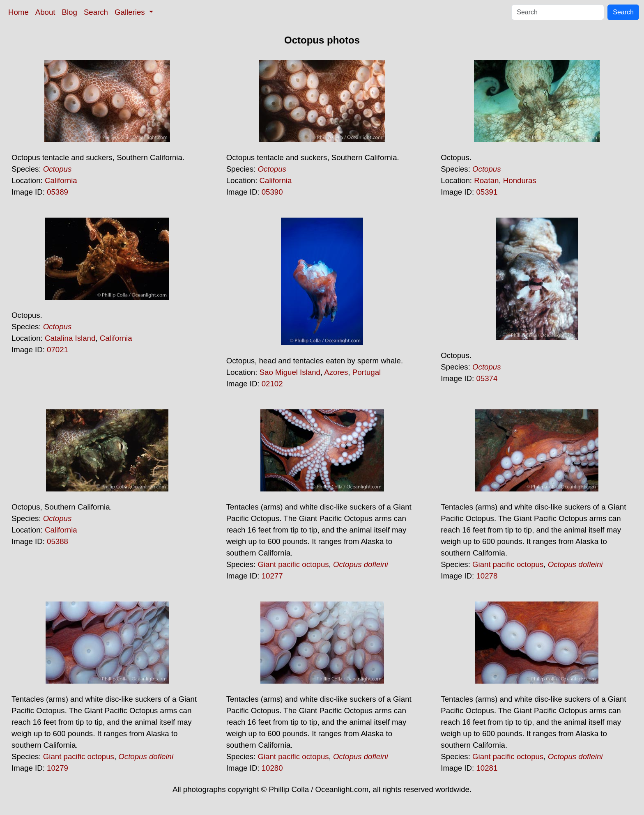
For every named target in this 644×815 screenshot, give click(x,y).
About (45, 12)
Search (96, 12)
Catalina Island (70, 338)
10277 (272, 576)
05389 (57, 192)
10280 (272, 768)
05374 (487, 378)
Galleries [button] (131, 12)
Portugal (367, 372)
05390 (272, 192)
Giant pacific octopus (293, 564)
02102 (272, 384)
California (61, 180)
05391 (487, 192)
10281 (487, 768)
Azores (336, 372)
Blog (70, 12)
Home (18, 12)
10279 (57, 768)
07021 (57, 350)
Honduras (520, 180)
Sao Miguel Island (290, 372)
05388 (57, 541)
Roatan (486, 180)
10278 (487, 576)
